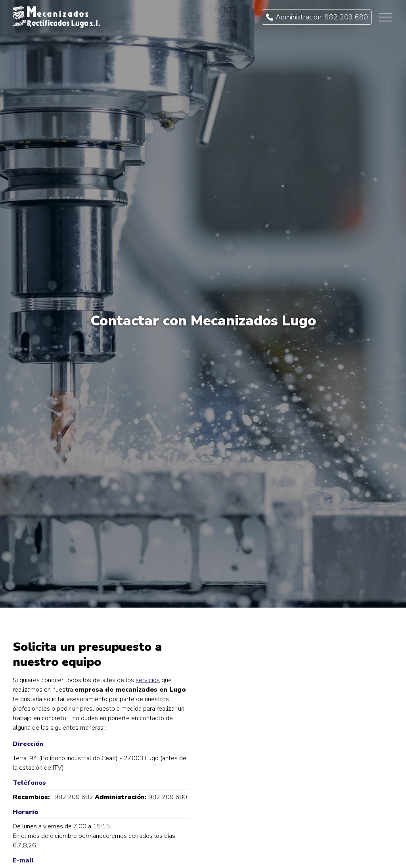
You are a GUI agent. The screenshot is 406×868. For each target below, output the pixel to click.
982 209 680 (168, 797)
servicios (148, 680)
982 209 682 (74, 797)
